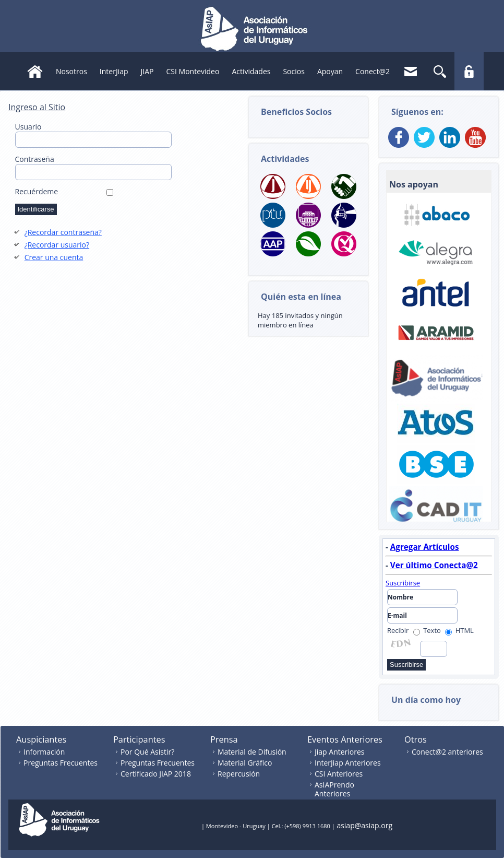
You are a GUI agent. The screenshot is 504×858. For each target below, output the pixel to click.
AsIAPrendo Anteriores (334, 789)
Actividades (251, 71)
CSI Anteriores (339, 774)
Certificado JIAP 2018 (156, 774)
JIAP (147, 71)
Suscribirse (403, 583)
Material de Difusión (252, 752)
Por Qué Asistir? (147, 752)
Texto (427, 630)
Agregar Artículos (425, 547)
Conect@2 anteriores (447, 752)
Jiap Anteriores (340, 752)
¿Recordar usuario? (57, 245)
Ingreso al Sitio (37, 107)
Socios (293, 71)
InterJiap (114, 71)
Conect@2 (373, 71)
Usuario (28, 127)
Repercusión (239, 774)
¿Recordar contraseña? (63, 232)
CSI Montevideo (193, 71)
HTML (459, 630)
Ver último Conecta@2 (434, 565)
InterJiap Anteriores (348, 763)
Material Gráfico (245, 763)
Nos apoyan (414, 184)
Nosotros (71, 71)
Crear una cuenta (54, 257)
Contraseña (35, 159)
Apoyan (330, 71)
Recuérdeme (37, 191)
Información (44, 752)
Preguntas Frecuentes (61, 763)
